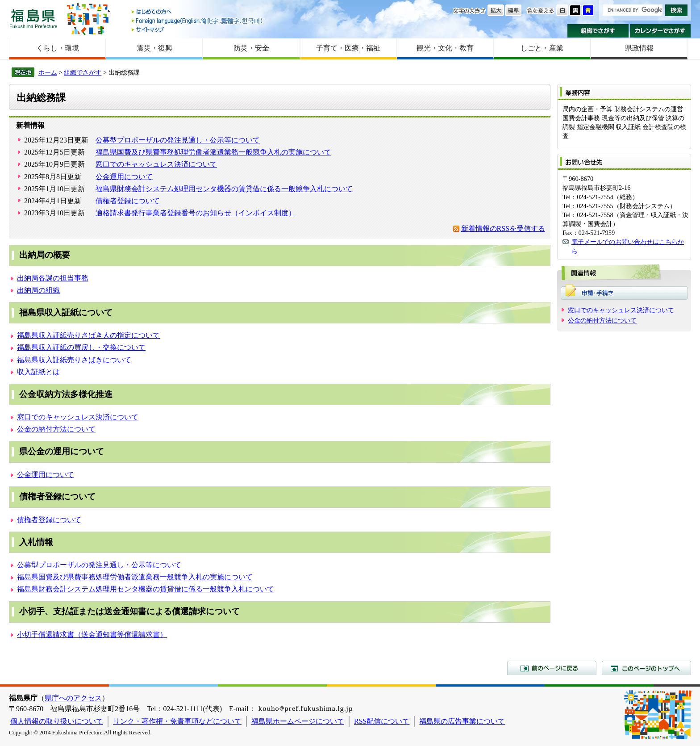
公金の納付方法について (56, 429)
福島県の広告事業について (462, 721)
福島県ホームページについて (298, 721)
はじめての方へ (198, 12)
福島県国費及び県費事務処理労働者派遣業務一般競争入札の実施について (213, 152)
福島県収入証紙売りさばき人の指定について (88, 335)
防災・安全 (251, 48)
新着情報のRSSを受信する (503, 228)
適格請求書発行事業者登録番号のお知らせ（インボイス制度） (196, 213)
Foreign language (198, 21)
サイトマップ (198, 29)
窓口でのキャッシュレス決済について (156, 164)
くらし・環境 (58, 48)
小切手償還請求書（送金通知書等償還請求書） (92, 635)
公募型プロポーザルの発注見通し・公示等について (178, 140)
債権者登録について (128, 201)
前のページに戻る (552, 668)
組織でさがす (598, 31)
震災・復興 (154, 48)
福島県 (33, 19)
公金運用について (124, 177)
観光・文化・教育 (445, 48)
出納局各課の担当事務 (53, 278)
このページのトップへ (646, 668)
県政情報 (639, 48)
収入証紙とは (38, 372)
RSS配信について (382, 721)
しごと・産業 (542, 48)
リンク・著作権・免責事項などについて (177, 721)
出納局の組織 (38, 290)
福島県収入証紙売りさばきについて (74, 360)
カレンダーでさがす (660, 31)
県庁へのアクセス (73, 698)
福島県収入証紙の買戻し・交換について (81, 347)
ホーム (48, 72)
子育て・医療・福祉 (348, 48)
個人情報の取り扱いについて (57, 721)
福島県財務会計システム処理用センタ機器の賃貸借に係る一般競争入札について (224, 189)
